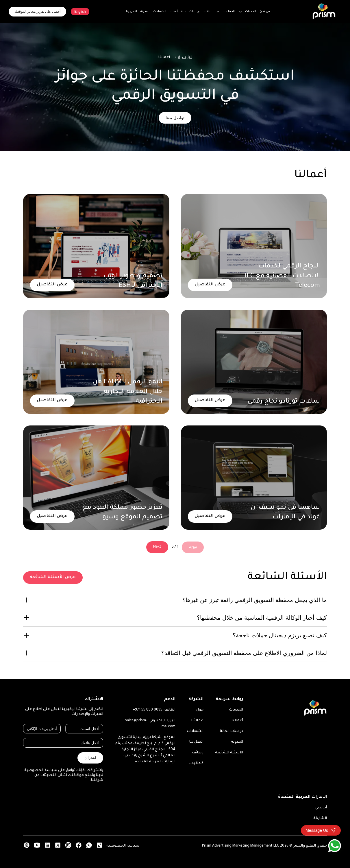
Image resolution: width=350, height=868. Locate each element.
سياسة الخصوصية (123, 846)
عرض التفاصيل (210, 285)
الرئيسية (185, 57)
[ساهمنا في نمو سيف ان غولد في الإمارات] (254, 478)
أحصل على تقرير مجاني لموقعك (37, 12)
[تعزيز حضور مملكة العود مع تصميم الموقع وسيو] (96, 478)
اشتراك (90, 758)
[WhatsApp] (335, 846)
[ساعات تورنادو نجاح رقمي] (254, 362)
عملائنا (197, 721)
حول (200, 710)
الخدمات (236, 710)
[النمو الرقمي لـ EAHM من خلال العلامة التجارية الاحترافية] (96, 362)
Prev (193, 547)
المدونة (237, 742)
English (80, 12)
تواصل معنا (175, 118)
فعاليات (196, 764)
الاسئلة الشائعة (229, 753)
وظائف (198, 753)
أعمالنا (237, 721)
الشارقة (320, 819)
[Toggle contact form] (321, 830)
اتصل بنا (196, 742)
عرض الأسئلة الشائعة (53, 577)
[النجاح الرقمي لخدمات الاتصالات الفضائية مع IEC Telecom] (254, 246)
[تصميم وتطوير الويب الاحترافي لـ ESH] (96, 246)
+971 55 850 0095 (148, 710)
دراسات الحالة (232, 731)
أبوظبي (321, 808)
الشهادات (195, 731)
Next (157, 547)
